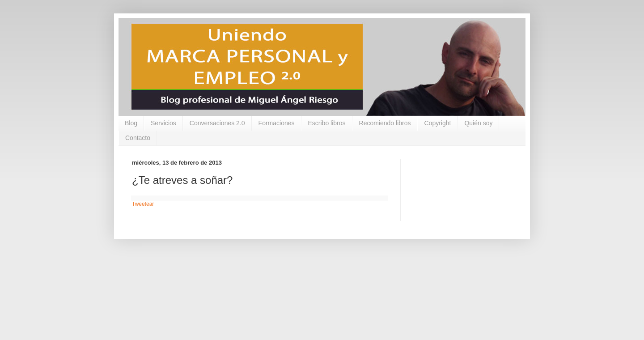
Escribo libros (327, 123)
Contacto (138, 138)
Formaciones (277, 123)
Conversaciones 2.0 (217, 123)
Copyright (437, 123)
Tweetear (143, 204)
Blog (131, 123)
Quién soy (478, 123)
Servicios (163, 123)
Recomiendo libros (385, 123)
